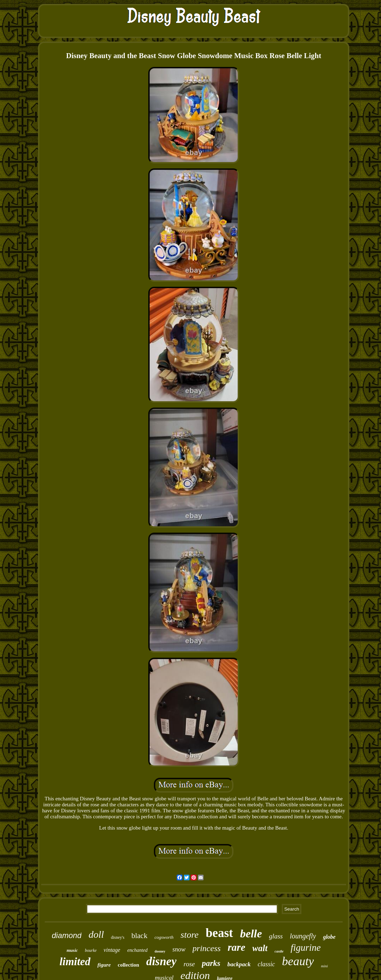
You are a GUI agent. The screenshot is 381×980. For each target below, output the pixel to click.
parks (211, 963)
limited (75, 962)
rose (189, 964)
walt (260, 948)
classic (266, 964)
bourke (91, 950)
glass (276, 936)
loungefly (303, 936)
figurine (306, 948)
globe (329, 937)
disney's (118, 937)
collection (128, 965)
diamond (67, 935)
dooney (160, 951)
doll (96, 934)
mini (324, 966)
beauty (298, 961)
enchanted (137, 950)
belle (251, 934)
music (72, 950)
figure (104, 965)
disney (161, 961)
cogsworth (164, 937)
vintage (112, 950)
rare (237, 947)
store (190, 935)
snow (179, 949)
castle (279, 951)
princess (207, 948)
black (139, 936)
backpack (239, 964)
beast (219, 933)
